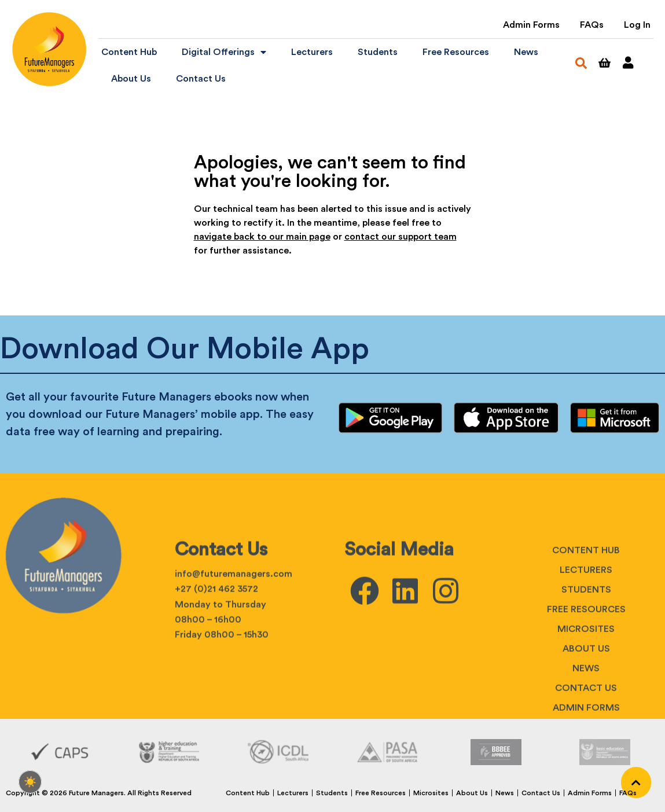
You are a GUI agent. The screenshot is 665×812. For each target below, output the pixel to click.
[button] (581, 63)
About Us (131, 79)
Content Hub (129, 52)
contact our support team (401, 237)
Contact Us (201, 79)
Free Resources (456, 52)
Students (378, 52)
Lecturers (312, 52)
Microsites (586, 714)
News (526, 52)
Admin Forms (531, 25)
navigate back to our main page (262, 237)
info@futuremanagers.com (234, 659)
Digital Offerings (224, 52)
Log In (637, 25)
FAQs (592, 25)
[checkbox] (30, 782)
